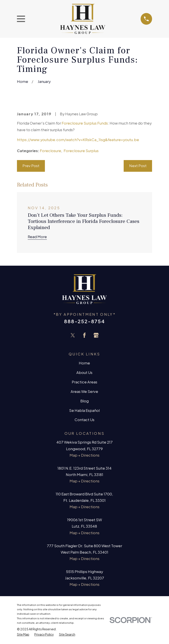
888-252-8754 (84, 321)
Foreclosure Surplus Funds (85, 123)
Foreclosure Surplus (81, 151)
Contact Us (84, 420)
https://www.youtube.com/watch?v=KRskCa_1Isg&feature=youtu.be (78, 140)
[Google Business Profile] (96, 335)
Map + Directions (84, 455)
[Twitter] (73, 335)
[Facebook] (84, 335)
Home (84, 363)
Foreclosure (51, 151)
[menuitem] (23, 635)
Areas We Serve (84, 391)
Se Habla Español (84, 410)
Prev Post (31, 166)
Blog (84, 401)
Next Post (138, 166)
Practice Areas (84, 382)
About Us (84, 372)
